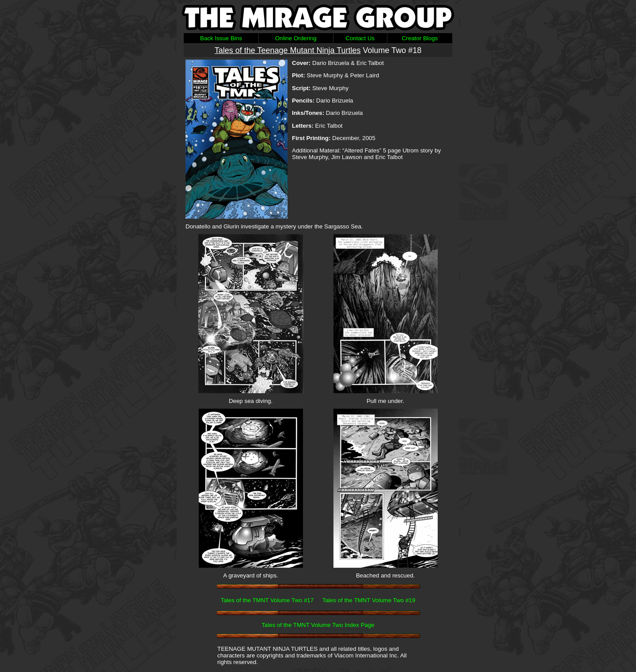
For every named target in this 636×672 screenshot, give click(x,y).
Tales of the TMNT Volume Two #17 (267, 600)
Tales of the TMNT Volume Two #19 (369, 600)
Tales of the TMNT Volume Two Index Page (318, 625)
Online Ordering (296, 38)
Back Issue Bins (221, 38)
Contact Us (360, 38)
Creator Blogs (420, 38)
